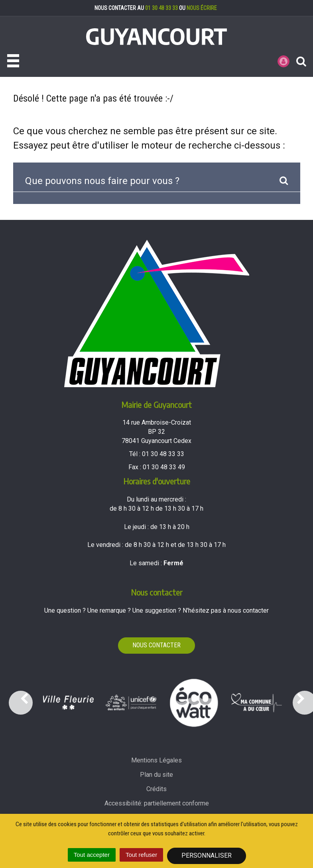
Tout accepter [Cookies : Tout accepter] (92, 855)
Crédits (156, 789)
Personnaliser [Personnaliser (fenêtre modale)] (207, 855)
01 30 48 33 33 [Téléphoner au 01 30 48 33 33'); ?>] (163, 454)
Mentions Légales (156, 760)
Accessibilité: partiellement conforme (157, 803)
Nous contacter (156, 645)
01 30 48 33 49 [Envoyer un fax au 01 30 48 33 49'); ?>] (164, 467)
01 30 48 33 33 (161, 8)
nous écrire (202, 8)
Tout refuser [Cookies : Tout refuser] (141, 855)
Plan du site (156, 775)
